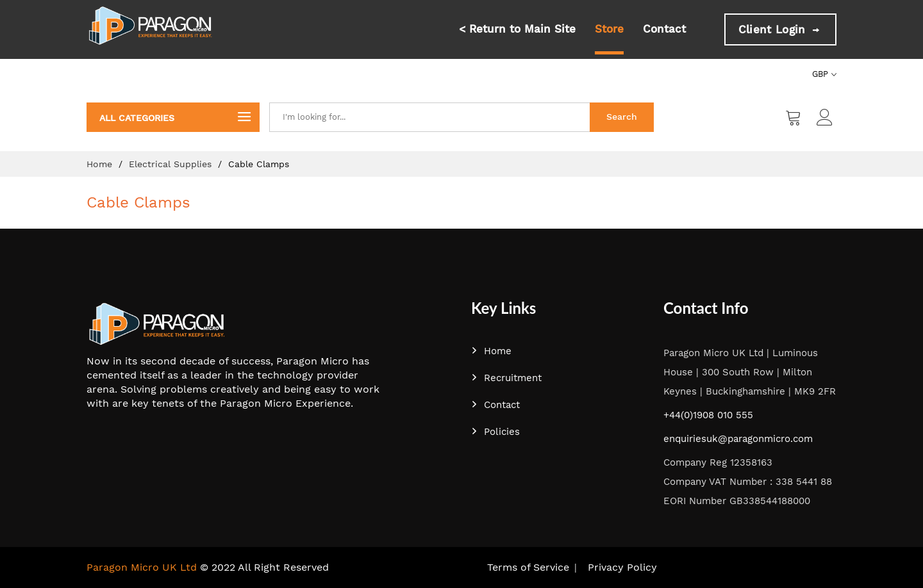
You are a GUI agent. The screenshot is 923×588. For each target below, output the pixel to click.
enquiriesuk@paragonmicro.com (738, 439)
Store (609, 29)
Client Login (780, 29)
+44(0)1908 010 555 (708, 415)
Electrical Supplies (172, 164)
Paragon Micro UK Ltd (142, 567)
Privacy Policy (622, 567)
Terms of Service (528, 567)
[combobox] (429, 117)
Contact (664, 29)
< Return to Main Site (517, 29)
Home (101, 164)
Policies (495, 432)
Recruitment (506, 378)
